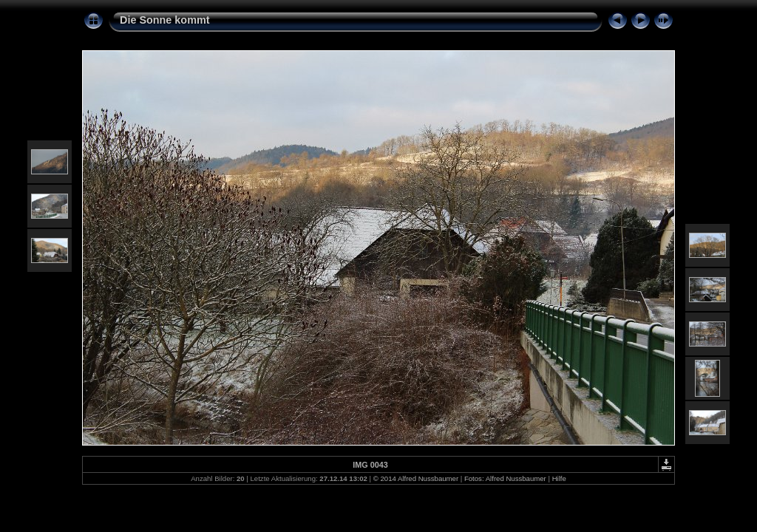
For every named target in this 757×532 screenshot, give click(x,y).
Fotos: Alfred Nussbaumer (505, 478)
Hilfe (559, 478)
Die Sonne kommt (165, 20)
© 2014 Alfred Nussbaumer (416, 478)
